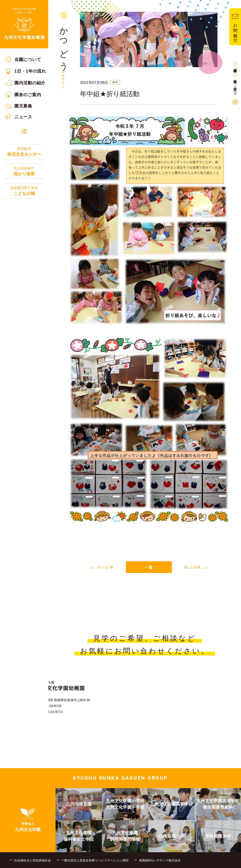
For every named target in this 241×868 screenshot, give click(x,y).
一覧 (149, 567)
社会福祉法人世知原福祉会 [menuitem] (32, 860)
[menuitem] (24, 59)
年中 (115, 82)
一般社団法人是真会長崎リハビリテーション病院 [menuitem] (95, 860)
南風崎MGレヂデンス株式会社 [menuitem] (160, 860)
